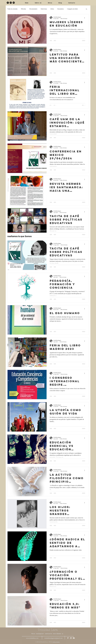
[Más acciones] (85, 18)
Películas (24, 9)
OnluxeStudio (56, 642)
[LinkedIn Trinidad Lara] (14, 3)
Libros (52, 9)
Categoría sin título (72, 9)
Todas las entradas (12, 9)
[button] (86, 9)
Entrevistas (44, 9)
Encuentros (61, 9)
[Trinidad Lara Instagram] (11, 3)
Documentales (33, 9)
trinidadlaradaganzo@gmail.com (53, 638)
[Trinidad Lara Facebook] (8, 3)
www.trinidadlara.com (32, 638)
